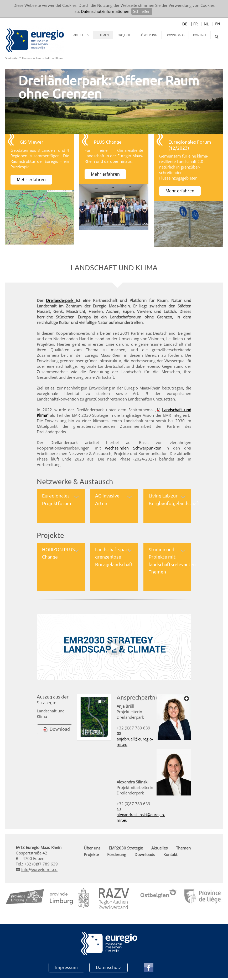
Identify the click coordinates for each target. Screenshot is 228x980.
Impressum (66, 967)
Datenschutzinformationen (105, 11)
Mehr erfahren (31, 180)
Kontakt (200, 35)
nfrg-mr (39, 869)
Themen (103, 35)
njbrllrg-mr (135, 741)
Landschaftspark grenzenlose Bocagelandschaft (114, 556)
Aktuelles (81, 35)
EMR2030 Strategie (126, 847)
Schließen (142, 11)
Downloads (175, 35)
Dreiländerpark (61, 300)
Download (60, 729)
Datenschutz (108, 967)
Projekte (124, 35)
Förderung (148, 35)
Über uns (92, 847)
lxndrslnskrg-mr (141, 817)
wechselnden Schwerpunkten (133, 448)
